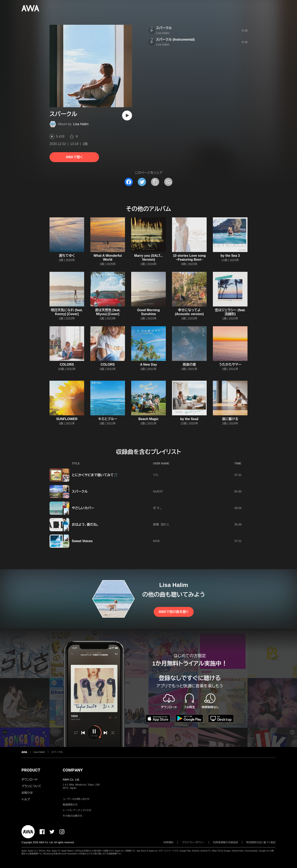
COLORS (67, 365)
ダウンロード (29, 780)
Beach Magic (148, 419)
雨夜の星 (189, 365)
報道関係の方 (70, 805)
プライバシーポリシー (193, 842)
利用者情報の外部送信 (225, 842)
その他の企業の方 (72, 816)
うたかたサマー (230, 365)
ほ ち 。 (157, 508)
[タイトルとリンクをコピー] (155, 182)
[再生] (127, 115)
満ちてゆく (67, 256)
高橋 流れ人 (161, 524)
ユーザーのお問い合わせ (76, 799)
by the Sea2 (189, 419)
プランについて (31, 786)
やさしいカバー (83, 508)
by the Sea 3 (230, 256)
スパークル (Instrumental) (175, 39)
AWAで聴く (74, 157)
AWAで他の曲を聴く (174, 612)
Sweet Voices (82, 541)
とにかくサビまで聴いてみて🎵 (95, 475)
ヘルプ (26, 799)
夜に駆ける (230, 419)
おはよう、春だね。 (85, 525)
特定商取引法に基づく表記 (261, 842)
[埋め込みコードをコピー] (168, 182)
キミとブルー (108, 419)
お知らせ (27, 793)
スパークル (164, 28)
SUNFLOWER (67, 419)
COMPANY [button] (73, 770)
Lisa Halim (81, 124)
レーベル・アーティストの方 (77, 810)
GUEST (158, 491)
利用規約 (169, 842)
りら (156, 475)
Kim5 (156, 541)
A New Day (148, 365)
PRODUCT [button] (31, 770)
